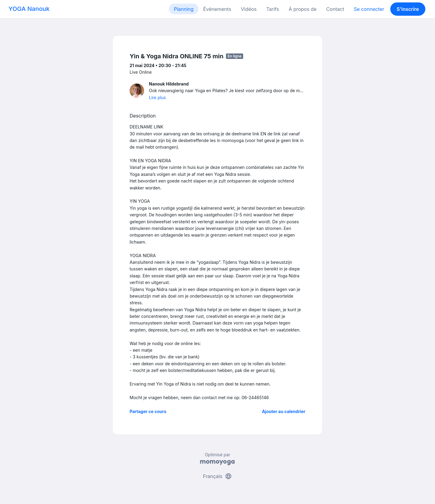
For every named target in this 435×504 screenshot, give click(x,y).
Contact (335, 9)
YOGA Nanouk (29, 9)
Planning (184, 9)
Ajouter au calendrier (284, 411)
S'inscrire (408, 9)
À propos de (303, 9)
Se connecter (369, 9)
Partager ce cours (148, 411)
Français (218, 476)
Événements (217, 9)
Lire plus (157, 97)
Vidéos (249, 9)
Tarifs (272, 9)
